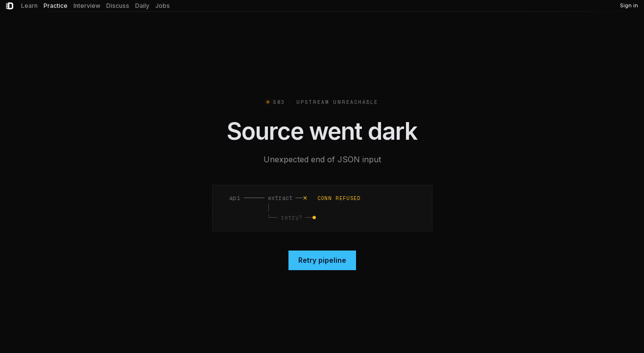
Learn (29, 6)
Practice (56, 6)
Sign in (629, 6)
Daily (142, 6)
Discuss (118, 6)
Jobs (163, 6)
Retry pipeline (322, 260)
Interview (87, 6)
